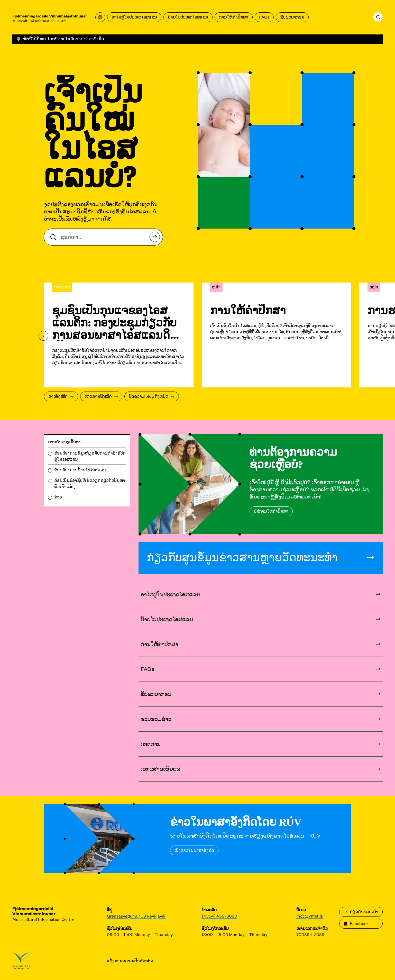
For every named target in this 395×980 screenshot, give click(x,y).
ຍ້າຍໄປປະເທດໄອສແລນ (188, 17)
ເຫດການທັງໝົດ (101, 396)
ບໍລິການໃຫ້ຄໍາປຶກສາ (271, 511)
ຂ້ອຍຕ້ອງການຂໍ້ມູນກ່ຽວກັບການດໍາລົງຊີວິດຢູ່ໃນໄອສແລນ (90, 456)
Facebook (356, 924)
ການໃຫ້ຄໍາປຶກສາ (234, 17)
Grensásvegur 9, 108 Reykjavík (136, 916)
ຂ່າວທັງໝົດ (61, 396)
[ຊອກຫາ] (378, 17)
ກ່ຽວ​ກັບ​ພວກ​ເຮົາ (361, 912)
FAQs (264, 17)
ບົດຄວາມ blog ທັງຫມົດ (152, 396)
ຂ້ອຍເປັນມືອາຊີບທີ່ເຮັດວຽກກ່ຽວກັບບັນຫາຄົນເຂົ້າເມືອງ (90, 483)
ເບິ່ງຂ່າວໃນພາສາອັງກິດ (194, 850)
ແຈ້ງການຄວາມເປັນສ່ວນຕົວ (130, 961)
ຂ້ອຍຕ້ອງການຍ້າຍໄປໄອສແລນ (80, 470)
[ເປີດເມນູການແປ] (100, 17)
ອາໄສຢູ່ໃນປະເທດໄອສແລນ (134, 17)
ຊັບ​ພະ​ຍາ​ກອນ (292, 17)
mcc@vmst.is (310, 916)
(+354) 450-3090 (219, 916)
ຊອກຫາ (156, 238)
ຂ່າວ (58, 497)
